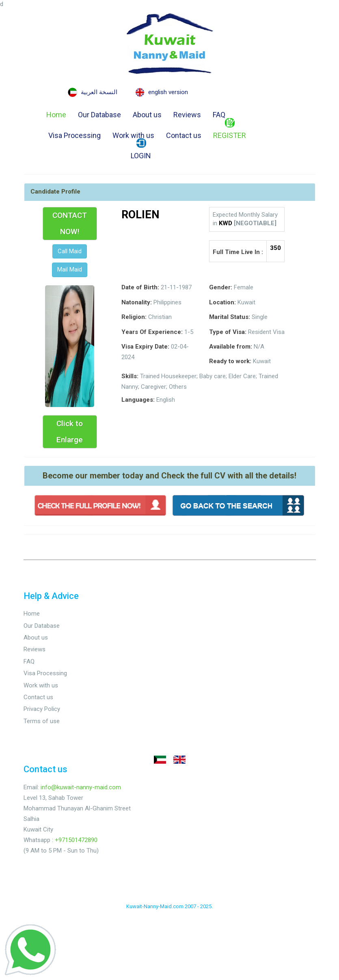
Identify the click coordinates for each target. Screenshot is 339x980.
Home (56, 115)
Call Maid (70, 251)
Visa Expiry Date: (145, 347)
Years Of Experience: (152, 332)
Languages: (138, 400)
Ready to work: (230, 361)
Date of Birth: (140, 287)
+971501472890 (76, 840)
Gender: (221, 287)
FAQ (219, 115)
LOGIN (141, 150)
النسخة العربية (99, 92)
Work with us (133, 135)
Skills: (130, 376)
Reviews (187, 115)
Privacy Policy (42, 709)
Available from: (231, 347)
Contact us (184, 135)
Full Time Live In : (238, 252)
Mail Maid (70, 269)
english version (168, 92)
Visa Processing (74, 135)
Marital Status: (230, 317)
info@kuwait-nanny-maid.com (81, 787)
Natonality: (137, 302)
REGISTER (230, 130)
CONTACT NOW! (70, 223)
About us (147, 115)
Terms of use (42, 721)
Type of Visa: (228, 332)
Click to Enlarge (70, 432)
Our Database (99, 115)
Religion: (134, 317)
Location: (222, 302)
